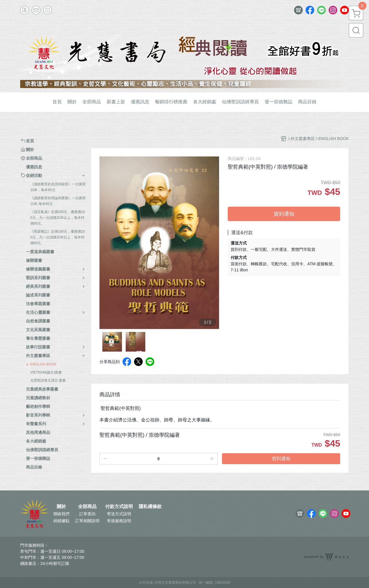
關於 (61, 507)
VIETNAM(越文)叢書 (46, 372)
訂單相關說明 (87, 521)
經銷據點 (61, 521)
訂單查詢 (87, 514)
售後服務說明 (119, 521)
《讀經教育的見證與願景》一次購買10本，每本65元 (58, 187)
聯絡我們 (61, 514)
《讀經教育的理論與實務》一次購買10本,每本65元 (58, 201)
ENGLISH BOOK (43, 364)
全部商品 (87, 507)
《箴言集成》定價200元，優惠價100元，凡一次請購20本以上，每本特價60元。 (58, 218)
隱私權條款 (150, 507)
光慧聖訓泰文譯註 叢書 (48, 380)
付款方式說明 (119, 507)
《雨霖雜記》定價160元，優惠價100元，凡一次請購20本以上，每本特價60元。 (58, 237)
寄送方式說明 (119, 514)
